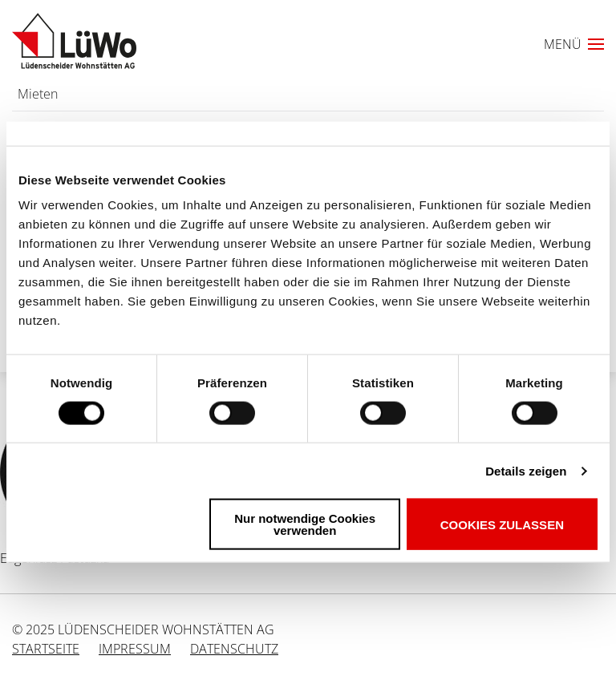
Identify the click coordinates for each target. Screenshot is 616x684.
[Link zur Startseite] (74, 41)
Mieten (38, 94)
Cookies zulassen (502, 524)
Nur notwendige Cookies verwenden (305, 524)
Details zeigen (526, 470)
